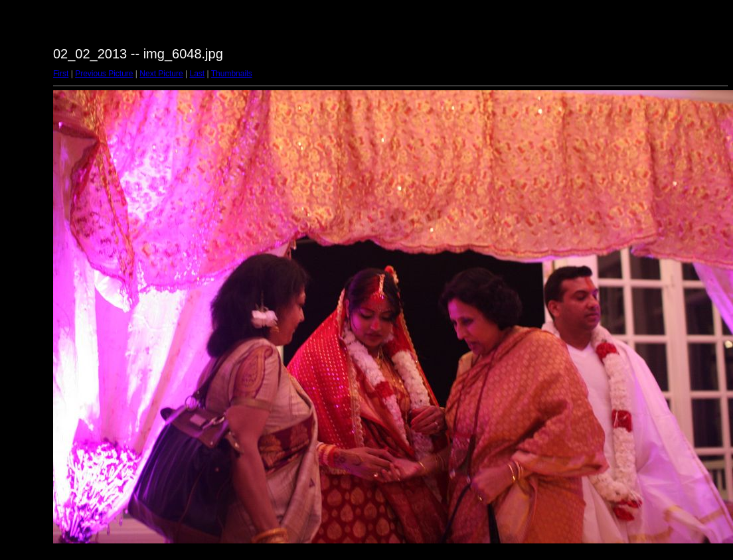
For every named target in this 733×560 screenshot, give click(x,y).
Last (197, 74)
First (61, 74)
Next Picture (161, 74)
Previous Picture (104, 74)
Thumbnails (232, 74)
